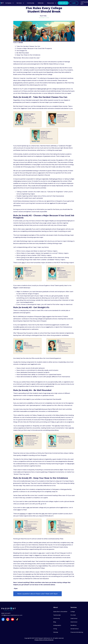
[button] (9, 3)
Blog (55, 622)
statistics (23, 514)
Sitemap (56, 632)
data (23, 263)
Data (44, 317)
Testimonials (57, 615)
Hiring (55, 629)
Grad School (74, 618)
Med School (74, 622)
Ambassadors (57, 625)
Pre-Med (73, 615)
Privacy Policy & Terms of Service (44, 640)
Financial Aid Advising (77, 632)
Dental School (75, 629)
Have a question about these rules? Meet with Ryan (38, 594)
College (73, 612)
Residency (74, 625)
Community (57, 618)
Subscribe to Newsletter (60, 612)
